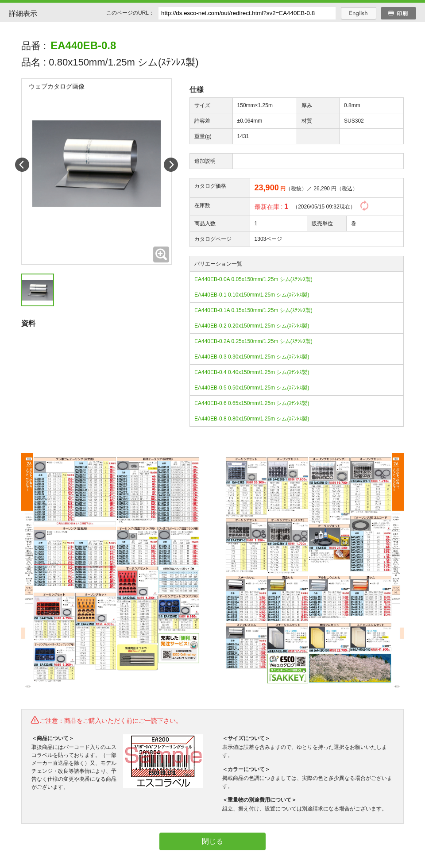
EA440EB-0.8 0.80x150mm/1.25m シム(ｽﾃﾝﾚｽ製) (252, 419)
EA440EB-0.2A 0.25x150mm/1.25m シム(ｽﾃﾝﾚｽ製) (253, 341)
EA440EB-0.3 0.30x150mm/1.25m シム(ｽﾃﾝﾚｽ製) (252, 357)
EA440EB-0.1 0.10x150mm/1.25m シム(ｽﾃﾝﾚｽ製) (252, 295)
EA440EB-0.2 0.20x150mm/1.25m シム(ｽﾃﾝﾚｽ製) (252, 326)
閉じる (212, 841)
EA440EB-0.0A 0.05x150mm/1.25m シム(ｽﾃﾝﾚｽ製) (253, 279)
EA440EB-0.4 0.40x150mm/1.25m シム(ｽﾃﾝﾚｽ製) (252, 372)
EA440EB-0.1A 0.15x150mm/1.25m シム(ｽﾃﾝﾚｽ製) (253, 310)
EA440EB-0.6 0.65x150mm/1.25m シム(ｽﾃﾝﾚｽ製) (252, 403)
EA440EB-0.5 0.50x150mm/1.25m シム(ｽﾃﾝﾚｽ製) (252, 388)
